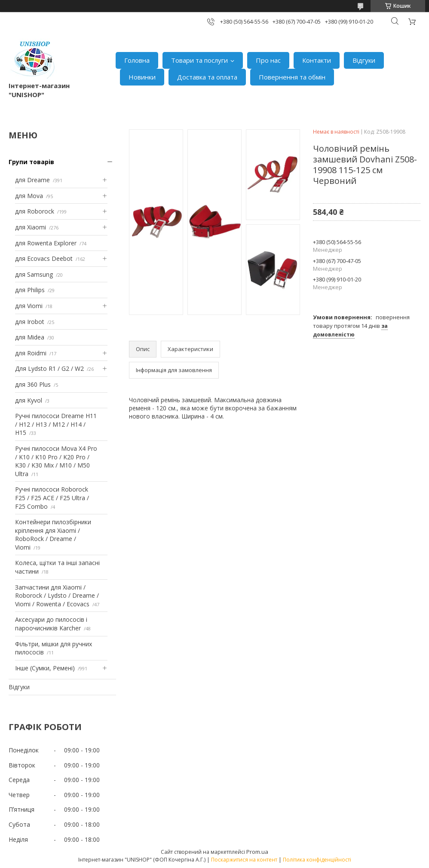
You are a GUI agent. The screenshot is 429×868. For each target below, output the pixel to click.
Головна (137, 60)
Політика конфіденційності (317, 860)
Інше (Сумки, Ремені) (45, 668)
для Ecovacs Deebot (44, 258)
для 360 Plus (33, 384)
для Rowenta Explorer (46, 243)
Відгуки (364, 60)
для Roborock (35, 211)
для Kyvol (29, 400)
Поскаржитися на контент (244, 860)
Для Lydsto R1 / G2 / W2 (49, 368)
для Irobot (30, 322)
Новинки (142, 77)
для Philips (30, 290)
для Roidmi (31, 353)
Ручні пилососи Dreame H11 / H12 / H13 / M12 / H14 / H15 (56, 424)
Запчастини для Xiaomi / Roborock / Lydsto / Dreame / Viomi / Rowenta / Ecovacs (57, 596)
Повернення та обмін (292, 77)
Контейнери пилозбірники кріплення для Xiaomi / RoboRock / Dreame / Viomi (53, 535)
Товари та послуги (199, 60)
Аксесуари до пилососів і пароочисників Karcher (51, 624)
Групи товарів (31, 162)
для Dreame (32, 180)
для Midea (30, 337)
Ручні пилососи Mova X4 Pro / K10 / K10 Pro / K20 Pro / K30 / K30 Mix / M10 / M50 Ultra (56, 461)
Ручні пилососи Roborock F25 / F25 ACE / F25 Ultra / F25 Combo (52, 498)
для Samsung (34, 274)
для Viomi (29, 306)
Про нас (268, 60)
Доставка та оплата (207, 77)
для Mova (29, 196)
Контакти (317, 60)
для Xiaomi (31, 227)
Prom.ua (257, 852)
